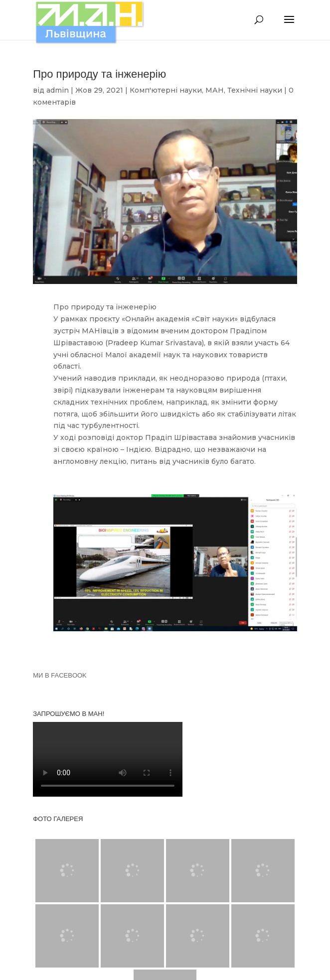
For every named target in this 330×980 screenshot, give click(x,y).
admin (58, 90)
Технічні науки (255, 90)
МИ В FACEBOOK (60, 675)
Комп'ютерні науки (166, 90)
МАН (215, 90)
